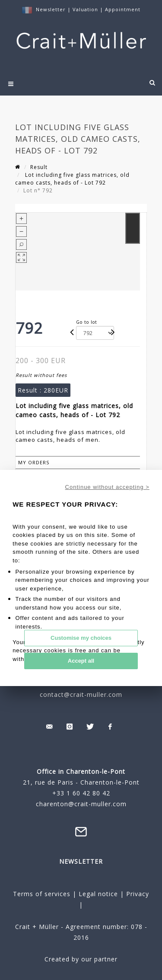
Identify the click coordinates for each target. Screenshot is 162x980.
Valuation (85, 9)
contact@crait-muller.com (81, 694)
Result (39, 167)
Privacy (137, 894)
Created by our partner (81, 959)
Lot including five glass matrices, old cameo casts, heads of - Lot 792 (72, 179)
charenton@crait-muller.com (81, 804)
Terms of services (42, 894)
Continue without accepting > (107, 487)
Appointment (123, 9)
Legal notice (98, 894)
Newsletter (51, 9)
